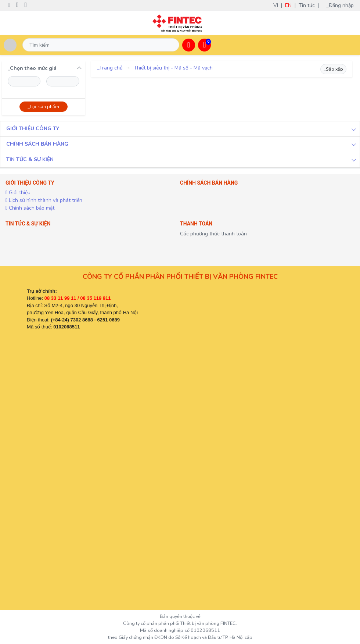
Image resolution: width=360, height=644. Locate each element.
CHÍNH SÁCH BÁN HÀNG (37, 144)
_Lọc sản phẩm (43, 107)
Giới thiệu (18, 193)
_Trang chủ (110, 68)
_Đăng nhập (342, 5)
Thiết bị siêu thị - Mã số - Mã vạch (173, 68)
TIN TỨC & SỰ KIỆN (30, 159)
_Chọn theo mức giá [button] (32, 68)
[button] (189, 45)
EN (288, 5)
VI (276, 5)
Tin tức (307, 5)
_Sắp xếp (333, 69)
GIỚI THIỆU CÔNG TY (33, 129)
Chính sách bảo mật (30, 208)
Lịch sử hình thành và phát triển (44, 200)
